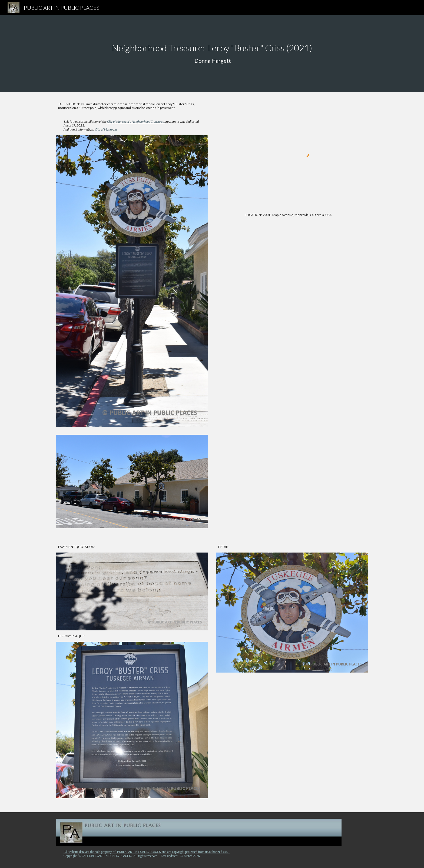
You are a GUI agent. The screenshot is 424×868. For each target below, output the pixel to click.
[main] (212, 54)
